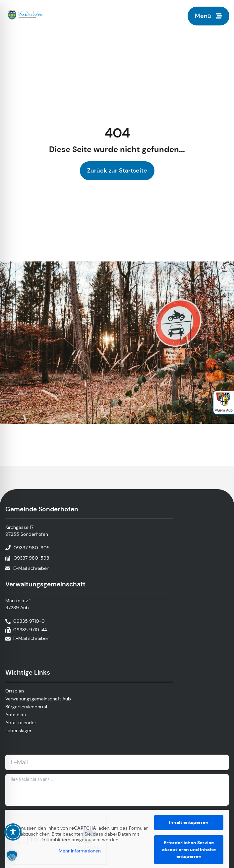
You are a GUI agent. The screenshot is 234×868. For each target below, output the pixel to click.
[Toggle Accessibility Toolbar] (13, 832)
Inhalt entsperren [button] (189, 822)
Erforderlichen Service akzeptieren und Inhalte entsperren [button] (189, 849)
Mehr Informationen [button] (80, 851)
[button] (12, 856)
